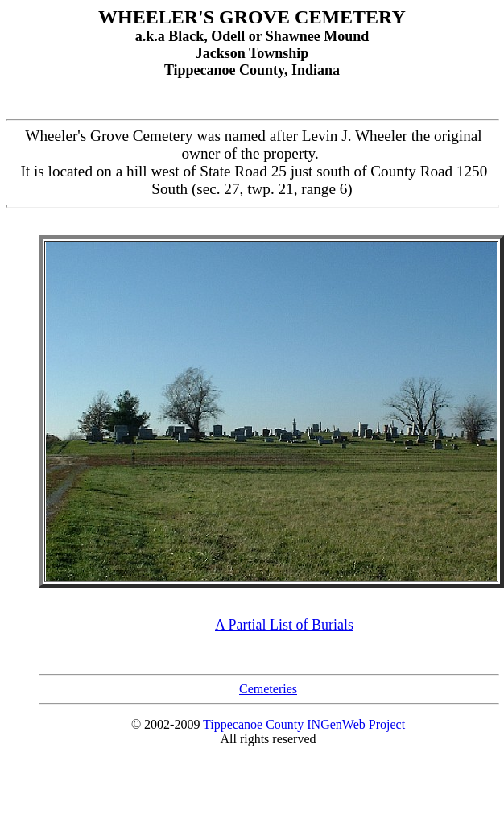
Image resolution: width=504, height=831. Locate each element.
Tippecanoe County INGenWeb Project (304, 724)
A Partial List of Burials (284, 625)
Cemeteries (268, 689)
